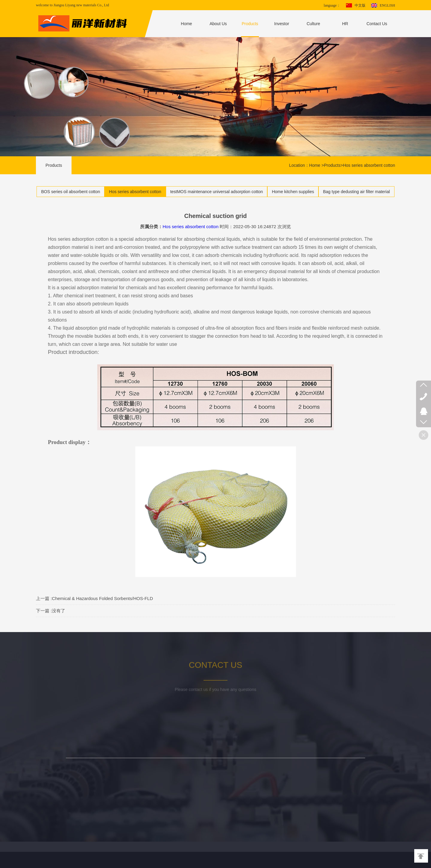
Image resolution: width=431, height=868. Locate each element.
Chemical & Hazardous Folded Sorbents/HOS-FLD (102, 598)
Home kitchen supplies (293, 192)
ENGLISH (387, 5)
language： (332, 5)
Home (186, 24)
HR (345, 24)
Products (250, 24)
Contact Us (377, 24)
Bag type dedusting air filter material (356, 192)
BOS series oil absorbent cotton (70, 192)
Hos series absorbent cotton (369, 165)
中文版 (360, 5)
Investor (282, 24)
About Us (218, 24)
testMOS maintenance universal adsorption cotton (217, 192)
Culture (313, 24)
